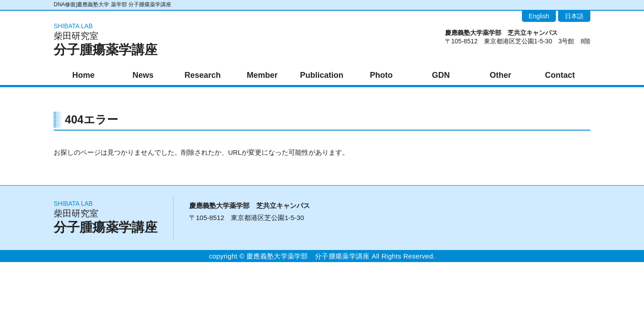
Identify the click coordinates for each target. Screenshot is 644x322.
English (539, 16)
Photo (381, 75)
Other (500, 75)
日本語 (574, 16)
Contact (560, 75)
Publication (322, 75)
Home (84, 75)
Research (202, 75)
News (143, 75)
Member (262, 75)
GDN (441, 75)
